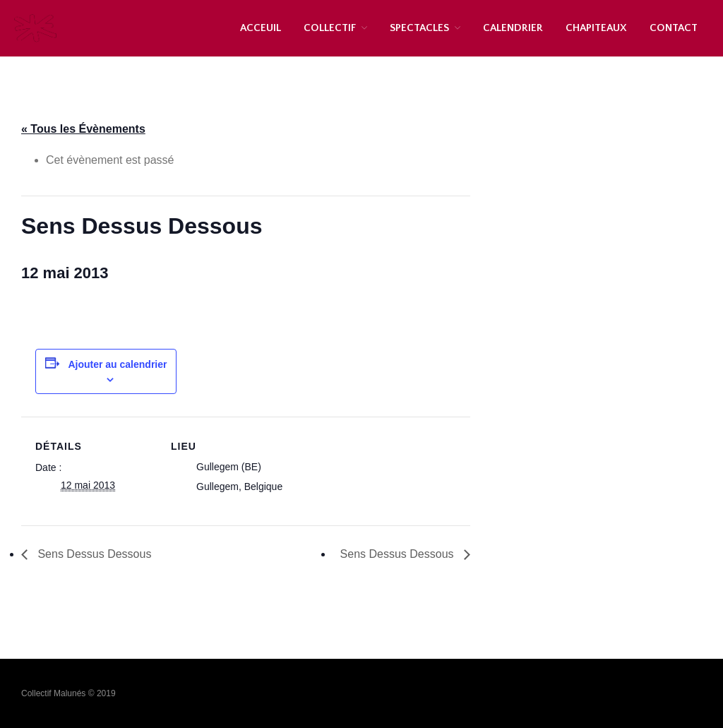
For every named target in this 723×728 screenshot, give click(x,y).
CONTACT (674, 28)
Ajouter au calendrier (117, 364)
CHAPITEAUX (596, 28)
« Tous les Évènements (83, 129)
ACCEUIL (261, 28)
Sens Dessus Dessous (93, 554)
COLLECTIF (330, 28)
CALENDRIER (513, 28)
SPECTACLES (419, 28)
